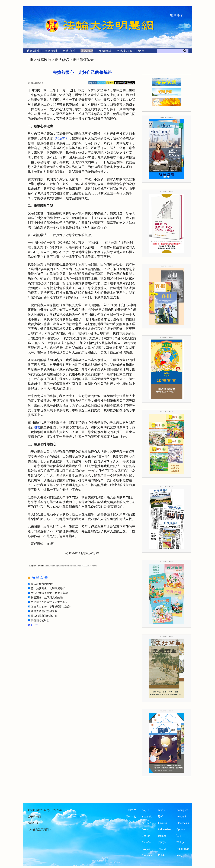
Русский (181, 817)
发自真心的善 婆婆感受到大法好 (51, 607)
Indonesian (164, 829)
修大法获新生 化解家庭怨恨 (48, 588)
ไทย (179, 836)
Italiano (162, 836)
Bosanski (147, 817)
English (146, 836)
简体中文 (131, 817)
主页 (30, 60)
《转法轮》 (61, 138)
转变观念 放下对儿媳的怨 (47, 598)
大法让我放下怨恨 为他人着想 (49, 593)
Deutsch (147, 829)
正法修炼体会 (83, 60)
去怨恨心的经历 (40, 620)
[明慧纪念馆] (125, 52)
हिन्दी (161, 817)
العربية (145, 810)
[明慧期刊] (69, 52)
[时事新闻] (32, 52)
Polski (162, 855)
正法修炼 (62, 60)
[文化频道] (105, 52)
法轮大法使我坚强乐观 (44, 611)
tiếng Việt (182, 855)
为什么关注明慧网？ (39, 830)
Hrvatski (163, 823)
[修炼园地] (87, 52)
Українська (183, 849)
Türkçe (180, 842)
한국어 (162, 849)
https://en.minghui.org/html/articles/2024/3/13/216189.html (71, 566)
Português (182, 810)
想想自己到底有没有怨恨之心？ (49, 602)
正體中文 (131, 810)
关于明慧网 (34, 817)
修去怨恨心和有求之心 (44, 616)
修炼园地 (44, 60)
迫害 (37, 427)
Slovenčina (183, 823)
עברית (162, 810)
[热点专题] (51, 52)
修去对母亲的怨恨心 (43, 584)
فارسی (146, 849)
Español (146, 842)
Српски (181, 829)
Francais (147, 855)
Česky (145, 823)
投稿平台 (33, 823)
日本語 (162, 842)
